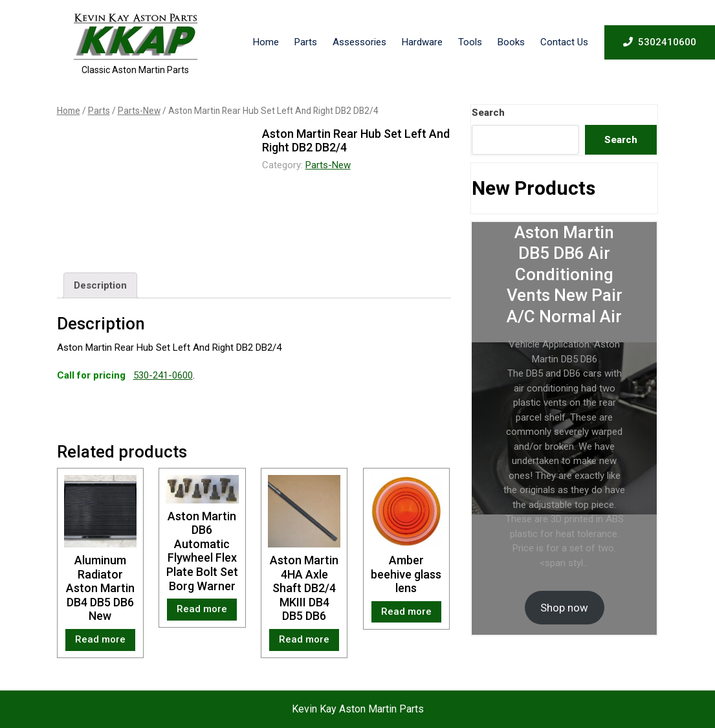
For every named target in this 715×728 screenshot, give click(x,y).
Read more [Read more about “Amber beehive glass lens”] (406, 612)
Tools (470, 42)
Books (511, 42)
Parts (306, 42)
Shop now (564, 608)
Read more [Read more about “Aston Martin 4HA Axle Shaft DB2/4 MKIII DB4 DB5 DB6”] (304, 639)
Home (266, 42)
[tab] (100, 285)
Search (488, 113)
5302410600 (660, 41)
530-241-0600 (163, 375)
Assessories (359, 42)
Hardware (422, 42)
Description (100, 285)
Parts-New (139, 111)
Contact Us (564, 42)
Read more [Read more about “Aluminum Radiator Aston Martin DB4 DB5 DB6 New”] (100, 639)
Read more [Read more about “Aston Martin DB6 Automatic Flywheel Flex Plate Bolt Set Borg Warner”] (202, 609)
